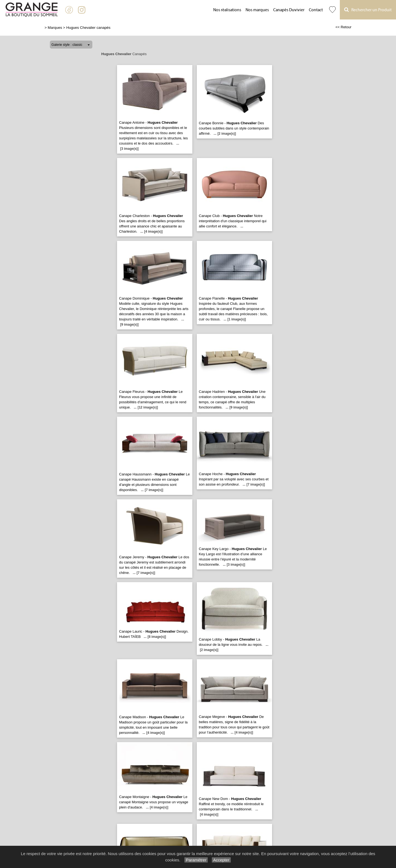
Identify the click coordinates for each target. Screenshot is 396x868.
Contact (316, 10)
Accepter (221, 860)
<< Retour (344, 27)
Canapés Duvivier (289, 10)
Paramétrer (196, 860)
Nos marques (257, 10)
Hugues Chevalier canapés (88, 28)
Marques (55, 28)
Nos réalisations (227, 10)
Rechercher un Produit (368, 10)
